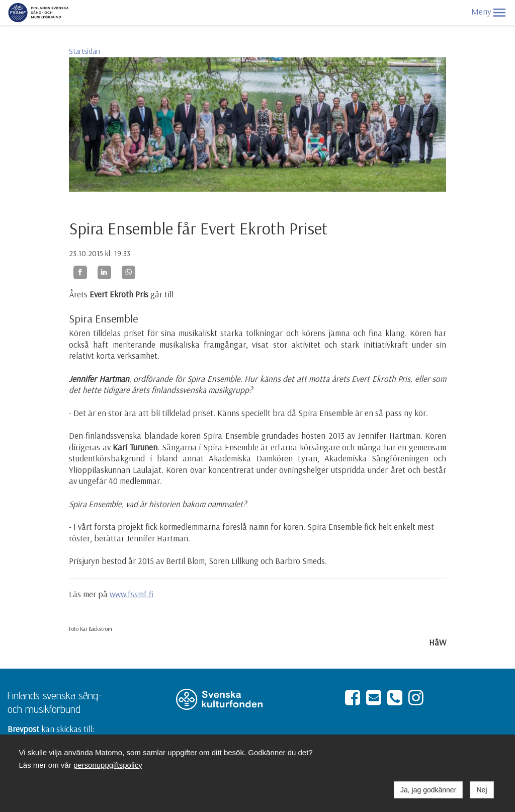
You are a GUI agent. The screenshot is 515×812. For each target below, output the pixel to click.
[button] (499, 13)
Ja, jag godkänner (428, 790)
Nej (482, 790)
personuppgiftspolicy (108, 765)
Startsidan (84, 51)
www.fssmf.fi (132, 594)
